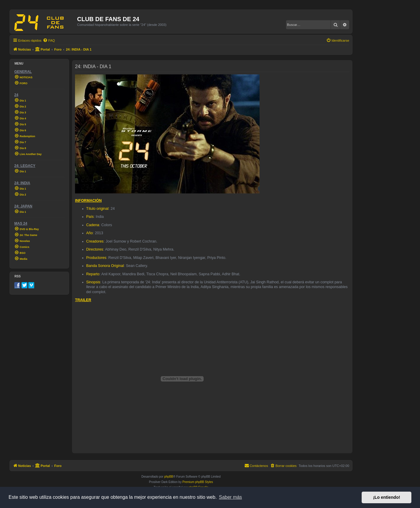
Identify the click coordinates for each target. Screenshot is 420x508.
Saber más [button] (231, 497)
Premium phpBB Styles (198, 482)
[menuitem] (49, 40)
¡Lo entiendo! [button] (387, 497)
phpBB (169, 477)
